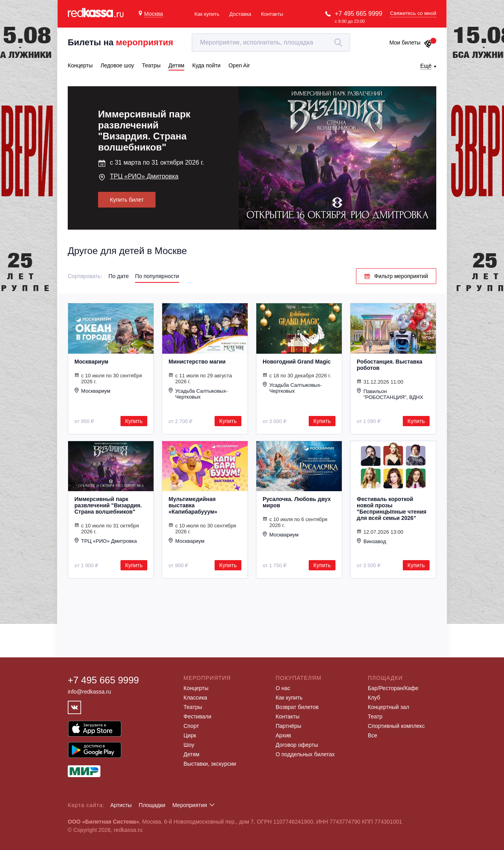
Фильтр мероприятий (396, 276)
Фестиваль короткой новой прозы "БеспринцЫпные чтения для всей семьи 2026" (392, 509)
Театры (193, 707)
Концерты (196, 688)
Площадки (152, 805)
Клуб (374, 698)
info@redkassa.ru (89, 692)
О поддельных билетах (305, 754)
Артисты (121, 805)
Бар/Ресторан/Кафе (393, 688)
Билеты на (120, 42)
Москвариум (91, 362)
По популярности (157, 276)
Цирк (190, 735)
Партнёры (288, 726)
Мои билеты (411, 43)
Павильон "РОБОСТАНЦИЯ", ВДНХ (390, 394)
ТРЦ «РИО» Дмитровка (144, 176)
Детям (191, 754)
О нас (283, 688)
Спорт (191, 726)
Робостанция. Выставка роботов (390, 365)
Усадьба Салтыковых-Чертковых (198, 394)
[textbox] (271, 43)
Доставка (240, 14)
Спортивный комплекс (396, 726)
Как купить (207, 14)
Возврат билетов (297, 707)
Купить (134, 421)
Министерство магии (197, 362)
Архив (283, 735)
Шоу (189, 745)
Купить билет (127, 200)
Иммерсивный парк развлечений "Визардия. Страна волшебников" (108, 505)
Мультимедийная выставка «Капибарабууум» (193, 505)
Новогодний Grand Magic (297, 362)
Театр (375, 716)
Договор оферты (297, 745)
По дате (119, 276)
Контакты (272, 14)
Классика (195, 698)
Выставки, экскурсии (210, 764)
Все (372, 735)
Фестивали (197, 716)
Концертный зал (388, 707)
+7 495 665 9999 (359, 14)
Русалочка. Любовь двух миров (297, 502)
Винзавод (372, 541)
